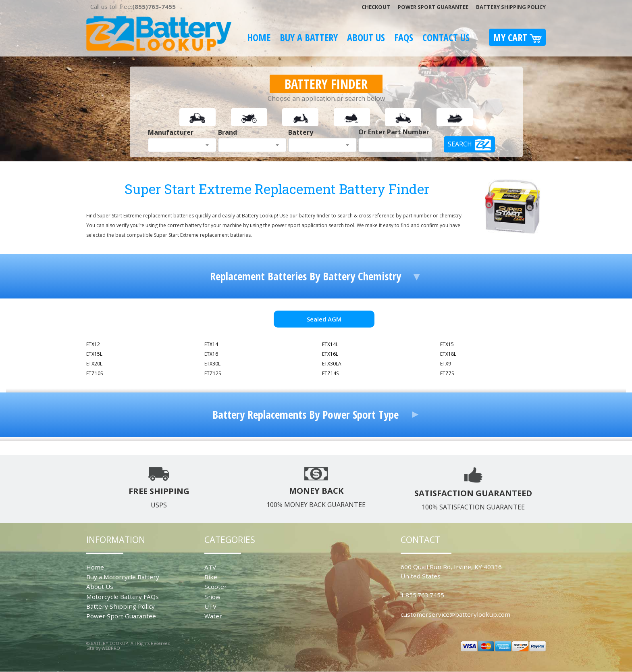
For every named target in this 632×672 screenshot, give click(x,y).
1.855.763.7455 (422, 595)
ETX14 (211, 344)
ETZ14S (330, 373)
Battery (301, 132)
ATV (210, 567)
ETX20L (94, 364)
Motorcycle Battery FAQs (123, 597)
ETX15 (447, 344)
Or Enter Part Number (394, 132)
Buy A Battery (309, 37)
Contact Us (446, 37)
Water (213, 616)
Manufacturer (171, 132)
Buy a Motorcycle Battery (123, 577)
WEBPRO (111, 648)
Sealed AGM (324, 319)
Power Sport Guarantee (433, 7)
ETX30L (212, 364)
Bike (211, 577)
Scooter (216, 586)
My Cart (517, 37)
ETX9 (446, 364)
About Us (366, 37)
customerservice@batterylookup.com (455, 614)
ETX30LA (332, 364)
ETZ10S (95, 373)
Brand (228, 132)
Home (259, 37)
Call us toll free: (133, 6)
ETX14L (330, 344)
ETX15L (94, 354)
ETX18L (448, 354)
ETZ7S (447, 373)
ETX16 (211, 354)
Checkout (376, 7)
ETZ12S (213, 373)
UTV (210, 606)
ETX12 (93, 344)
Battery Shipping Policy (511, 7)
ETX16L (330, 354)
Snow (212, 597)
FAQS (404, 37)
